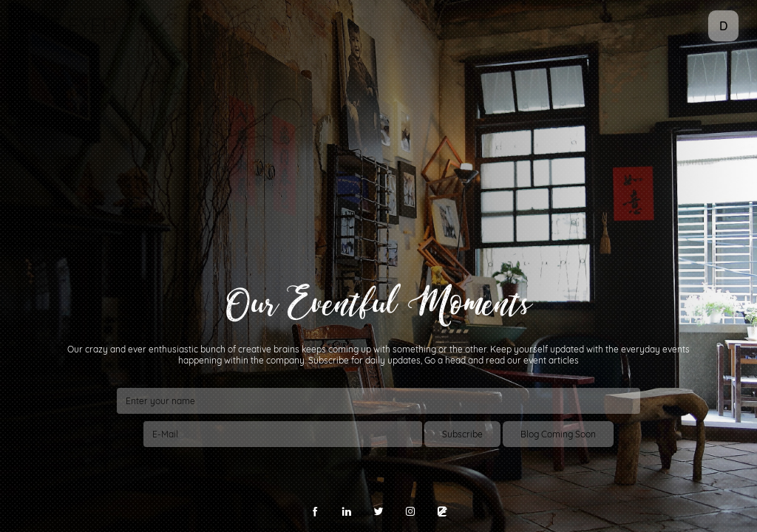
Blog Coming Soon (558, 434)
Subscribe (462, 434)
